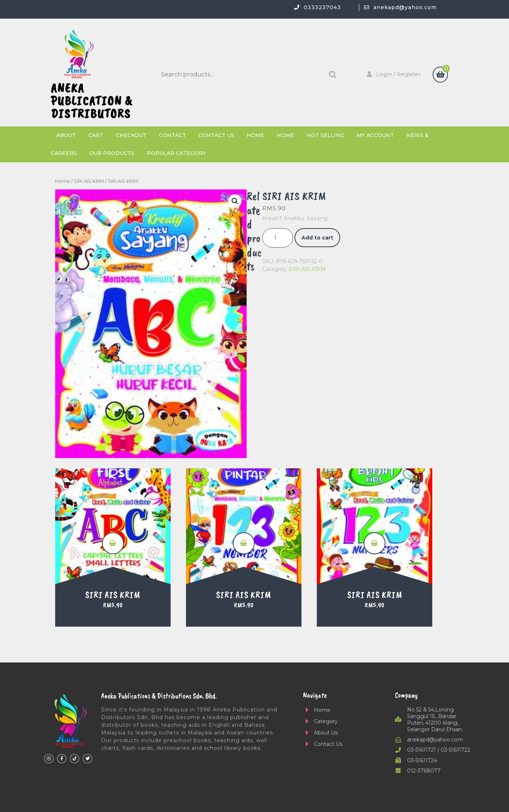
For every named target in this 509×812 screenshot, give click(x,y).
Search (331, 75)
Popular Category (176, 153)
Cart (96, 135)
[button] (235, 201)
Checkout (131, 135)
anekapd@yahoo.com (405, 7)
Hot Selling (325, 135)
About (66, 135)
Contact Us (216, 135)
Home (255, 135)
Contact (172, 135)
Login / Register (393, 74)
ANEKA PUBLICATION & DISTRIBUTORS (92, 101)
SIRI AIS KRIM (89, 181)
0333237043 (322, 7)
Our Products (112, 153)
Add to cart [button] (113, 543)
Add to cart (317, 238)
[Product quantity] (278, 238)
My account (375, 135)
